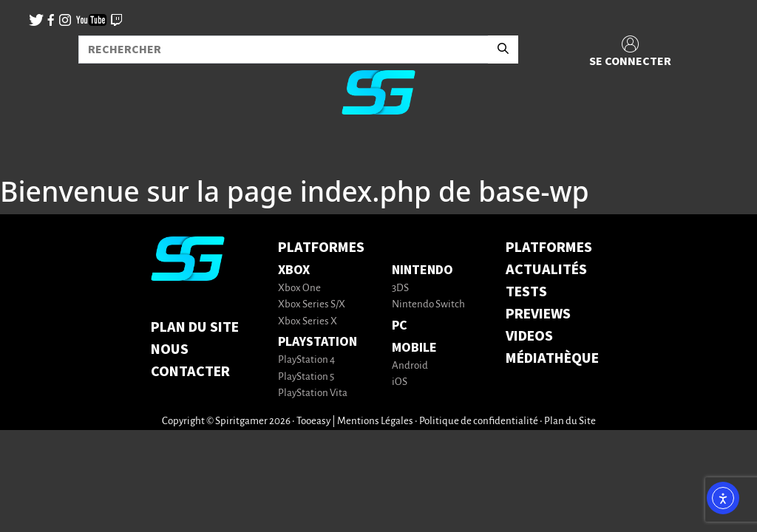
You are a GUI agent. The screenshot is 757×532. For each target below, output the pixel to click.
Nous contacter (190, 361)
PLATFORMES (549, 248)
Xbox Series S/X (312, 305)
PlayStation (318, 342)
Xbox (294, 270)
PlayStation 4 (306, 360)
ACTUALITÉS (546, 270)
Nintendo (422, 270)
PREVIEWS (538, 314)
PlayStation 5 (306, 377)
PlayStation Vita (313, 393)
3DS (400, 289)
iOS (400, 382)
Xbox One (299, 289)
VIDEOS (529, 336)
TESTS (526, 292)
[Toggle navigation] (30, 151)
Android (410, 366)
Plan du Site (195, 327)
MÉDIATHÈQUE (552, 358)
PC (400, 325)
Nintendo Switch (428, 305)
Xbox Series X (308, 322)
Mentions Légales (375, 422)
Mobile (414, 348)
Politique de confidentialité (479, 422)
